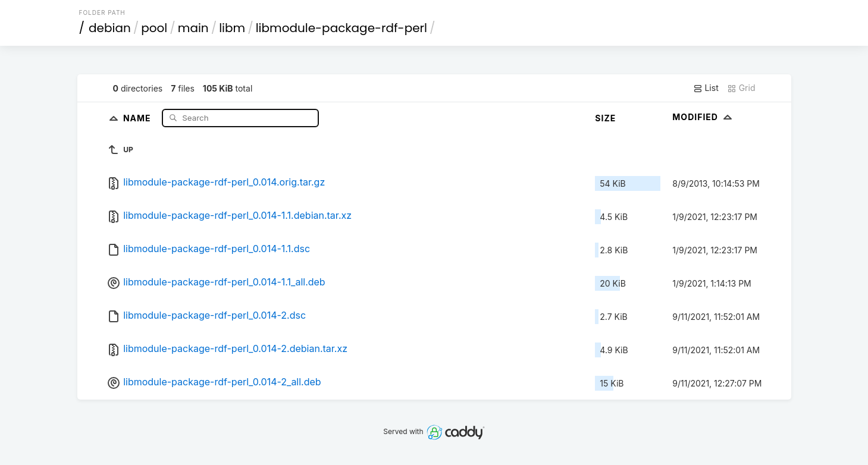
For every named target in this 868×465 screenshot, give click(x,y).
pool (154, 28)
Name (138, 117)
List (706, 88)
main (193, 28)
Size (605, 118)
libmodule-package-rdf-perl (341, 28)
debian (110, 28)
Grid (741, 88)
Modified (704, 117)
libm (232, 28)
